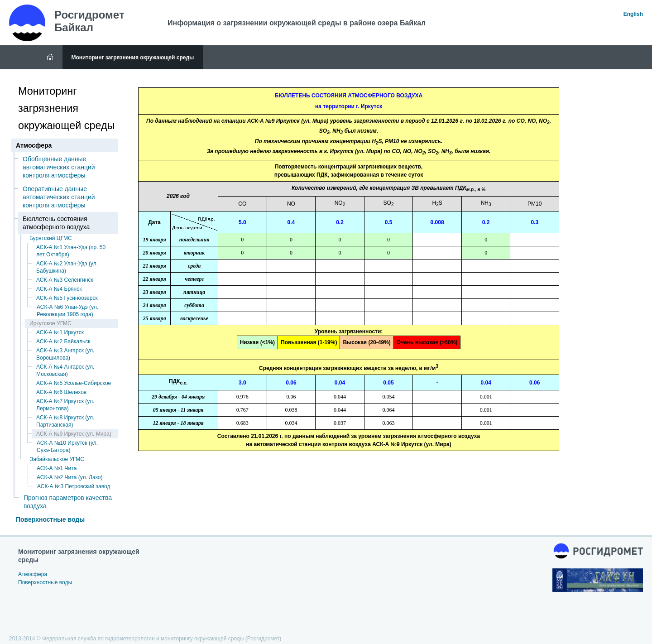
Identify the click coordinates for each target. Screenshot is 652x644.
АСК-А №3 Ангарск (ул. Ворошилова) (65, 354)
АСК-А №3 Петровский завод (74, 486)
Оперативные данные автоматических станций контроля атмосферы (59, 197)
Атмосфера (33, 574)
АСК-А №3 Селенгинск (65, 280)
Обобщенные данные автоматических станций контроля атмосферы (59, 167)
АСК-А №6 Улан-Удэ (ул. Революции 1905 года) (67, 311)
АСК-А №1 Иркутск (60, 332)
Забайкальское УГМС (57, 459)
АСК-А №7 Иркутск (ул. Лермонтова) (65, 405)
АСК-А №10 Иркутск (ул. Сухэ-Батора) (67, 447)
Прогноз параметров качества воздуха (68, 502)
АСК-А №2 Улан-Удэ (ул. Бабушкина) (67, 267)
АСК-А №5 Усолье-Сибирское (74, 383)
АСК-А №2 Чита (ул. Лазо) (70, 477)
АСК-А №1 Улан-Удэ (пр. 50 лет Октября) (71, 251)
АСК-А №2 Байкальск (63, 341)
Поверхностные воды (50, 519)
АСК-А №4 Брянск (59, 289)
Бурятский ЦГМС (51, 238)
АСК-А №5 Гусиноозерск (67, 298)
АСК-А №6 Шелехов (61, 392)
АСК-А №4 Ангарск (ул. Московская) (65, 370)
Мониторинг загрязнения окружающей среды (133, 58)
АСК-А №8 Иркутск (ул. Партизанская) (65, 421)
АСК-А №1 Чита (57, 468)
